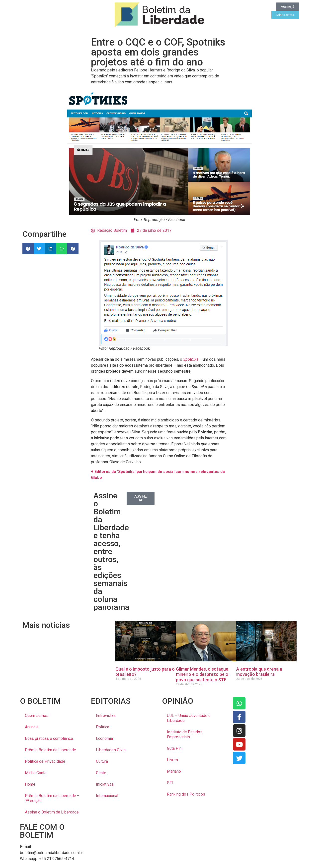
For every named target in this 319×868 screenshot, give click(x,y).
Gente (101, 773)
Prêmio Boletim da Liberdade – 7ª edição (52, 798)
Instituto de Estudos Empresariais (185, 734)
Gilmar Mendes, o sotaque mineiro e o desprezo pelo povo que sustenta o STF (202, 674)
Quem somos (37, 716)
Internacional (107, 796)
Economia (104, 738)
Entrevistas (106, 716)
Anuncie (32, 727)
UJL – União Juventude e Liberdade (189, 718)
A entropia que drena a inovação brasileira (259, 672)
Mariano (174, 771)
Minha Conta (36, 773)
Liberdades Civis (111, 750)
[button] (28, 249)
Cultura (102, 761)
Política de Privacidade (45, 761)
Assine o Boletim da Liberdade (52, 812)
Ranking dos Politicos (186, 794)
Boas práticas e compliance (49, 738)
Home (30, 784)
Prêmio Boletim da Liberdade (50, 750)
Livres (172, 760)
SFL (170, 783)
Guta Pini (175, 748)
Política (103, 727)
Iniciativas (105, 784)
